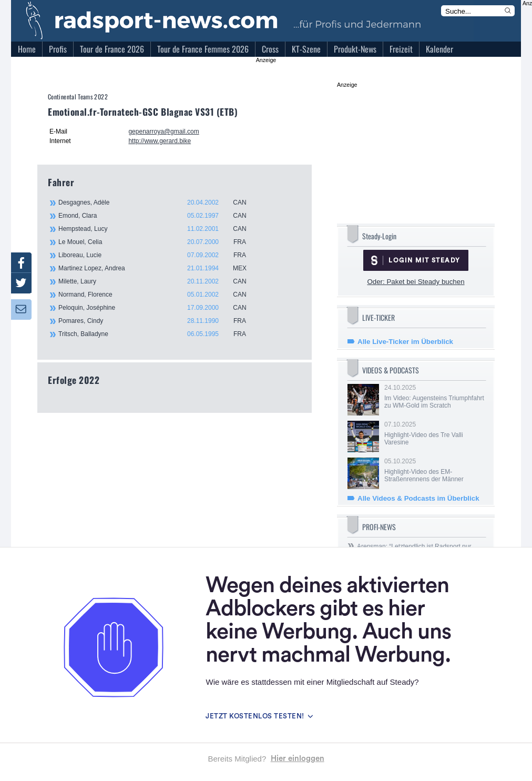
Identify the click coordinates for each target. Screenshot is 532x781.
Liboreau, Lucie (158, 255)
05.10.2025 (434, 470)
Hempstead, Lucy (158, 229)
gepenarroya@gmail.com (163, 131)
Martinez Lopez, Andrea (158, 268)
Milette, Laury (158, 281)
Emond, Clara (158, 216)
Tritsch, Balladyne (158, 334)
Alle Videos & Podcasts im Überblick (418, 498)
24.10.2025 (434, 397)
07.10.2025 (434, 433)
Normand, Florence (158, 295)
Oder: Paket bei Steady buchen (416, 282)
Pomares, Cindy (158, 321)
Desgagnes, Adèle (158, 202)
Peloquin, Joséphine (158, 308)
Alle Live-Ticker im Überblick (405, 342)
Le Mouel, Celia (158, 242)
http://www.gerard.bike (160, 141)
